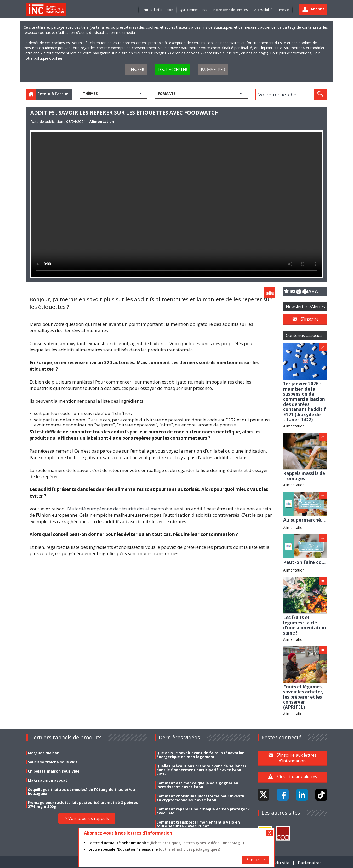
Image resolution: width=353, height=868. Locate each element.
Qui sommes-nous (193, 10)
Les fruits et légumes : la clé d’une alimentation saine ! (305, 625)
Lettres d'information (157, 10)
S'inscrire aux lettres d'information (297, 758)
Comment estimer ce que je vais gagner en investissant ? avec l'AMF (197, 785)
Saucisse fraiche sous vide (53, 762)
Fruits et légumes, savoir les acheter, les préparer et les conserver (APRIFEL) (303, 697)
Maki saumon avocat (47, 780)
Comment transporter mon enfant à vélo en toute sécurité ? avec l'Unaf (198, 824)
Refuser (136, 69)
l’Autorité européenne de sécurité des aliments (115, 509)
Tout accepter (172, 69)
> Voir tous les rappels (87, 818)
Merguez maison (44, 753)
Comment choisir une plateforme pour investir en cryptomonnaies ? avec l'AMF (200, 798)
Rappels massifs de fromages (304, 476)
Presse (284, 10)
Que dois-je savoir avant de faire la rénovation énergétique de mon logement (200, 755)
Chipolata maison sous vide (54, 771)
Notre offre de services (230, 10)
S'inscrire (310, 319)
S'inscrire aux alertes (297, 777)
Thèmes (90, 93)
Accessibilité (263, 10)
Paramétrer (213, 69)
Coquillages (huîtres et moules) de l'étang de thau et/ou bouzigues (81, 791)
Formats (167, 93)
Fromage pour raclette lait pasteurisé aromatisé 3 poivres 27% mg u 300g (83, 804)
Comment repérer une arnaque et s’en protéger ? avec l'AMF (203, 811)
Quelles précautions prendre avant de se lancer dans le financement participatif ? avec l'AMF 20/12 (201, 770)
